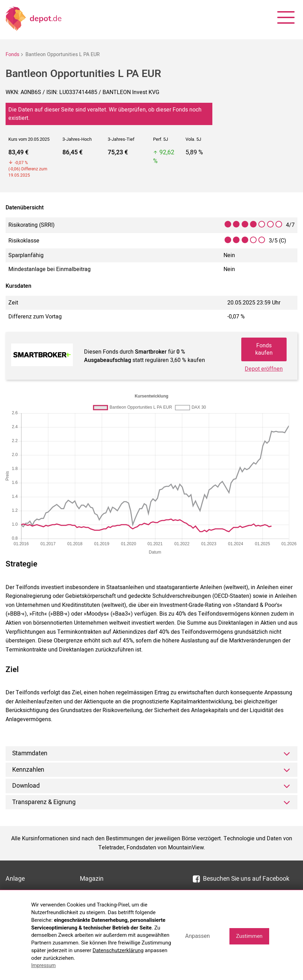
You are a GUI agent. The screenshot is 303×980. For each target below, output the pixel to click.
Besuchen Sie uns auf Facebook (241, 879)
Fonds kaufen (264, 349)
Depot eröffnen (264, 369)
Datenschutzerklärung (118, 950)
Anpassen (198, 936)
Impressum (43, 965)
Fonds (12, 55)
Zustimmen (249, 936)
